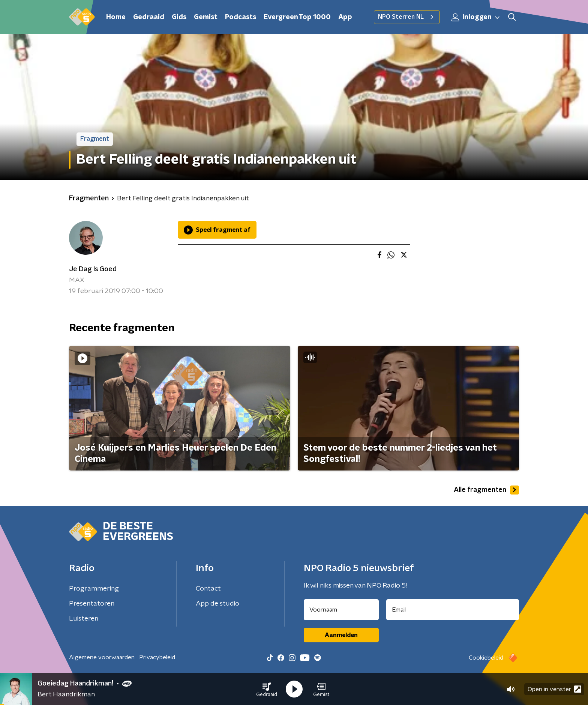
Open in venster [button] (554, 689)
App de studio (217, 604)
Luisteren (84, 619)
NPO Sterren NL (407, 17)
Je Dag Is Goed (93, 269)
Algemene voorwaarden (102, 657)
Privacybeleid (157, 657)
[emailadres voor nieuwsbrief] (453, 610)
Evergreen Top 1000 (297, 17)
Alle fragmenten (486, 490)
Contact (208, 589)
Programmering (94, 589)
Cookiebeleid (486, 658)
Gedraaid (149, 17)
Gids (179, 17)
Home (116, 17)
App (345, 17)
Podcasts (241, 17)
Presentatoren (92, 604)
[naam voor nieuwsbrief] (341, 610)
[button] (267, 689)
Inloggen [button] (476, 17)
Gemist (206, 17)
